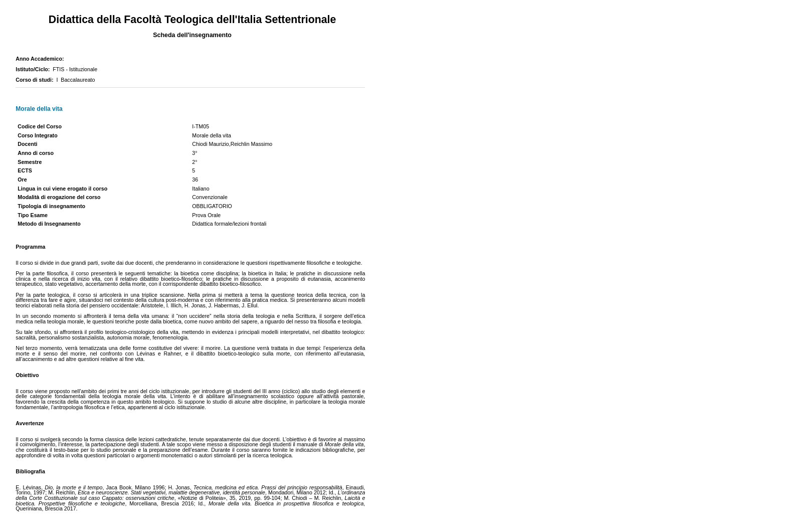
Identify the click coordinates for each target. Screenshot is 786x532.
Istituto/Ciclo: (34, 69)
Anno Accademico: (41, 59)
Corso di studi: (36, 80)
